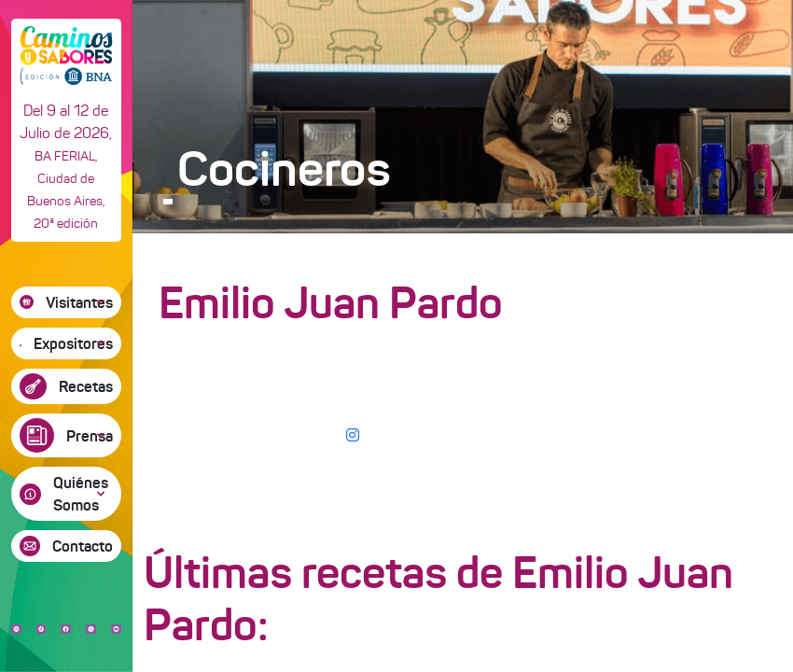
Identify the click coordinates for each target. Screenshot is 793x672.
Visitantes (79, 302)
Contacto (83, 546)
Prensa (90, 436)
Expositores (73, 343)
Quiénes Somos (81, 494)
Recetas (86, 386)
